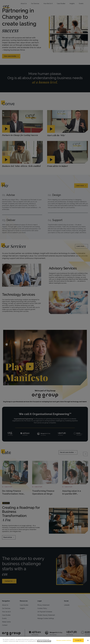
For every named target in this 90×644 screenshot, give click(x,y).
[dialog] (45, 640)
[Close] (88, 640)
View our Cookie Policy (44, 641)
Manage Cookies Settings (64, 640)
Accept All (78, 640)
